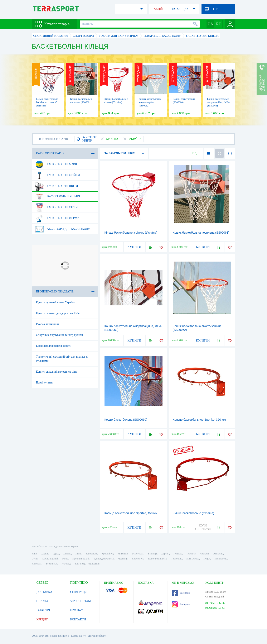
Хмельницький (50, 559)
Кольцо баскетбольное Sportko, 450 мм (131, 513)
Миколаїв (123, 554)
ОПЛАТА (42, 601)
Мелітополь (221, 559)
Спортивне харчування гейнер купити (60, 335)
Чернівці (123, 559)
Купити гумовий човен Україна (55, 302)
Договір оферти (98, 636)
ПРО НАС (77, 610)
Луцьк (207, 559)
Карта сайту (79, 636)
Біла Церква (193, 559)
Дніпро (67, 554)
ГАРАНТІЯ (43, 610)
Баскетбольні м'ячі (56, 164)
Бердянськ (51, 564)
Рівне (65, 559)
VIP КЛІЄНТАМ (81, 601)
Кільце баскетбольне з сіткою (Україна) (131, 233)
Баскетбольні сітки (56, 207)
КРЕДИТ (42, 619)
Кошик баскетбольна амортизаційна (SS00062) (150, 102)
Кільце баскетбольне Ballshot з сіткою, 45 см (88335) (47, 102)
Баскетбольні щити (56, 186)
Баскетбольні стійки (57, 175)
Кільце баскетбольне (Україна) (194, 513)
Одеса (56, 554)
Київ (34, 554)
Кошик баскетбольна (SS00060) (126, 420)
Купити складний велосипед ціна (57, 372)
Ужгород (66, 564)
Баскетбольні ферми (57, 218)
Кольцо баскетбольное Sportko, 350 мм (199, 420)
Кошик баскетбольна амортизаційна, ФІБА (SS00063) (219, 102)
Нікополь (37, 564)
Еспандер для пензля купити (54, 346)
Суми (35, 559)
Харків (45, 554)
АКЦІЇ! (158, 9)
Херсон (165, 554)
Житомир (218, 554)
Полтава (178, 554)
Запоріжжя (91, 554)
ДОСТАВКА (44, 592)
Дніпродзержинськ (104, 559)
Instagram (181, 604)
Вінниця (153, 554)
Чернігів (191, 554)
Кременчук (138, 559)
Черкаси (204, 554)
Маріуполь (138, 554)
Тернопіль (177, 559)
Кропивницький (81, 559)
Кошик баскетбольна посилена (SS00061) (201, 233)
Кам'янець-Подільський (88, 564)
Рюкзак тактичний (47, 324)
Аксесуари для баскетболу (62, 229)
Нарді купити (44, 383)
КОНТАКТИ (78, 619)
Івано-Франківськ (157, 559)
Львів (78, 554)
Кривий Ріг (108, 554)
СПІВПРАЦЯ (79, 592)
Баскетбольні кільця (57, 196)
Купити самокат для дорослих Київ (58, 313)
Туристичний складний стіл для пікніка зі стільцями (62, 359)
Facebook (181, 593)
